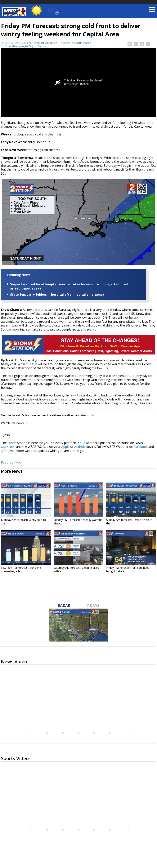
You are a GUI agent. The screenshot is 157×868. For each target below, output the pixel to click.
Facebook (141, 447)
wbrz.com (8, 447)
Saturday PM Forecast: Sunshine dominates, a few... (21, 569)
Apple (65, 447)
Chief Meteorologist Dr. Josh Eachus (26, 46)
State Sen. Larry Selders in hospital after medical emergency (57, 295)
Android (80, 447)
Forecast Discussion (46, 43)
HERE (91, 415)
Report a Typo (11, 462)
